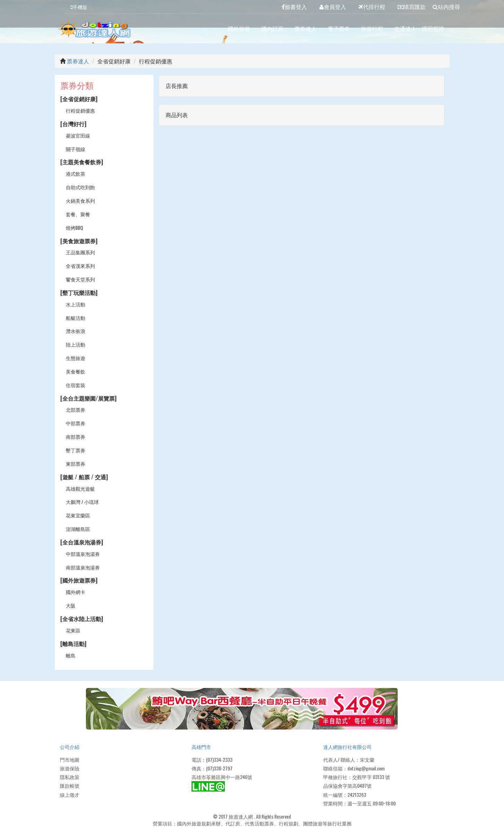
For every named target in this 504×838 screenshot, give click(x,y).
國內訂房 (272, 28)
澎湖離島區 (78, 529)
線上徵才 (70, 795)
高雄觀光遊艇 (80, 488)
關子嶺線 (76, 149)
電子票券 (339, 28)
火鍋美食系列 (80, 200)
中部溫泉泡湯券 (83, 554)
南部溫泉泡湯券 (83, 567)
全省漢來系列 (80, 266)
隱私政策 (70, 777)
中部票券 (76, 423)
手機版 (79, 7)
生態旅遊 (76, 358)
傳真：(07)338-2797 (212, 768)
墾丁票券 (76, 450)
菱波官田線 (78, 135)
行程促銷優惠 (80, 110)
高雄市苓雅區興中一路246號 (222, 777)
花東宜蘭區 (78, 515)
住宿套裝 (76, 385)
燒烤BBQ (75, 228)
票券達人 (306, 28)
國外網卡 (76, 592)
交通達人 (405, 28)
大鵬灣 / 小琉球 (82, 502)
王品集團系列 (80, 252)
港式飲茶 (76, 173)
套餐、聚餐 (78, 214)
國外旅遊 (239, 28)
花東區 (73, 630)
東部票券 (76, 464)
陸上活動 (76, 344)
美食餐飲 (76, 371)
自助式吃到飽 (80, 187)
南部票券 (76, 437)
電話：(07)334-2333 (212, 760)
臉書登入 (294, 7)
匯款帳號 (70, 785)
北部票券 (76, 409)
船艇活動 (76, 318)
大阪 (71, 605)
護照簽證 (433, 28)
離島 (71, 655)
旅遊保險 (70, 768)
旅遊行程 (372, 28)
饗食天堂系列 (80, 279)
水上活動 (76, 304)
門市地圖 (70, 760)
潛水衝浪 (76, 331)
